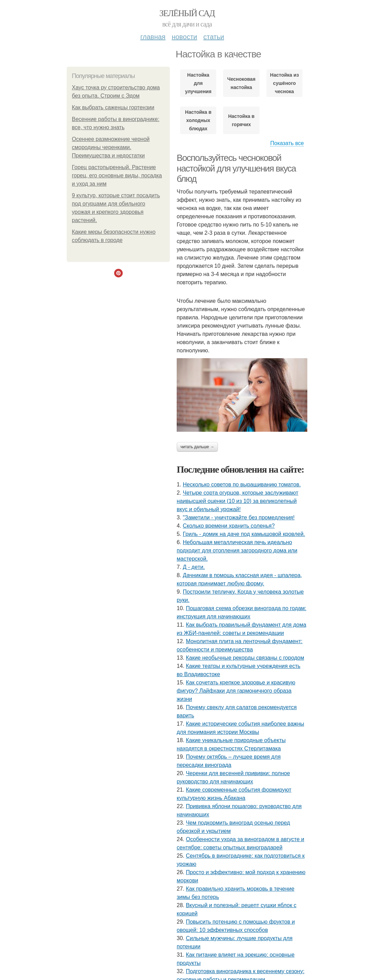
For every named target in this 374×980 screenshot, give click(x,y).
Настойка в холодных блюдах (198, 120)
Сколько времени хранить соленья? (229, 526)
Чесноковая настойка (241, 83)
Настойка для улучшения (198, 83)
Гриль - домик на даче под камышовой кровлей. (244, 534)
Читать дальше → (197, 447)
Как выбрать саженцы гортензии (113, 107)
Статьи (213, 37)
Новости (184, 37)
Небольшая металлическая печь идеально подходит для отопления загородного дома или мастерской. (237, 550)
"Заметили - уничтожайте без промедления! (239, 517)
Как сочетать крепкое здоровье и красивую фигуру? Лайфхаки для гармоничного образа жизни (236, 691)
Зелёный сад (187, 13)
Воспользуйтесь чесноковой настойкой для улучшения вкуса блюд (236, 168)
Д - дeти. (194, 567)
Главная (153, 37)
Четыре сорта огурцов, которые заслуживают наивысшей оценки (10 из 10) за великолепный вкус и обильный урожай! (238, 501)
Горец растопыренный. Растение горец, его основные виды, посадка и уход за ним (117, 175)
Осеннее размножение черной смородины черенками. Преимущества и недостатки (111, 147)
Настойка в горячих (241, 120)
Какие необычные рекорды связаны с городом (245, 658)
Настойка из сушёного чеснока (285, 83)
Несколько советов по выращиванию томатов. (242, 485)
